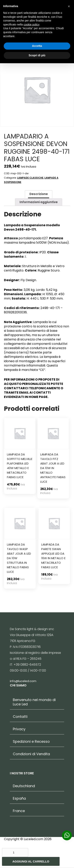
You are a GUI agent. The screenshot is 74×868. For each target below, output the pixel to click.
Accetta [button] (37, 46)
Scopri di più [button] (37, 55)
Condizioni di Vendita (31, 754)
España (19, 798)
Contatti (20, 717)
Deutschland (24, 786)
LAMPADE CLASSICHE (30, 178)
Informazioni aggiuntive (39, 202)
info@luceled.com (23, 681)
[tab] (39, 194)
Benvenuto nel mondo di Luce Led (34, 702)
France (19, 811)
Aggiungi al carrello (31, 861)
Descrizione (39, 194)
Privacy (19, 729)
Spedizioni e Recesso (31, 742)
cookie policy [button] (31, 25)
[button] (69, 6)
